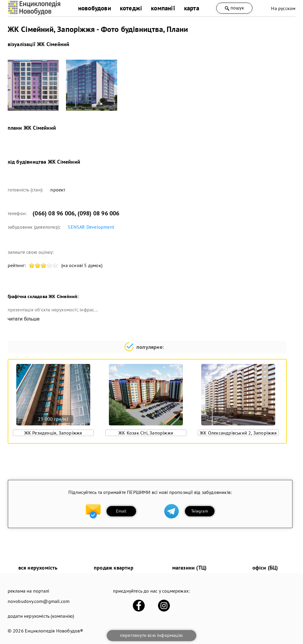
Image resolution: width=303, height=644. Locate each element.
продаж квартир (114, 568)
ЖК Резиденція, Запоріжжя (53, 433)
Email (121, 511)
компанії (163, 8)
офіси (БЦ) (265, 568)
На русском (283, 8)
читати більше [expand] (24, 319)
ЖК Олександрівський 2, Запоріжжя (238, 433)
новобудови (95, 8)
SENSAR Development (91, 227)
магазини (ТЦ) (190, 568)
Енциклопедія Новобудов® (54, 631)
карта (192, 8)
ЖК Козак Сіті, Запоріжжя (146, 433)
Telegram (200, 511)
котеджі (131, 8)
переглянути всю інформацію (151, 635)
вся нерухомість (38, 568)
